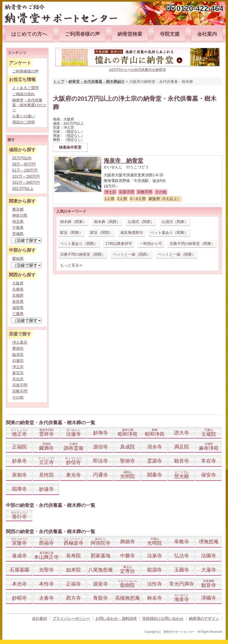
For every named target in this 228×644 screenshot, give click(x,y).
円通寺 (100, 475)
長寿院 (73, 556)
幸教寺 (182, 542)
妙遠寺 (46, 489)
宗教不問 (20, 391)
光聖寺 (46, 570)
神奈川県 (20, 215)
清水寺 (155, 447)
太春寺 (46, 598)
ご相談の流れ (24, 94)
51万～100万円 (25, 170)
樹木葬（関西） (107, 222)
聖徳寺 (128, 461)
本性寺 (46, 584)
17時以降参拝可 (119, 244)
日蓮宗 (18, 361)
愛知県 (18, 259)
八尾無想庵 (100, 570)
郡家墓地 (101, 556)
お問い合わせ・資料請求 (116, 619)
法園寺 (209, 556)
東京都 (18, 209)
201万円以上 (23, 189)
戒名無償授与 (132, 233)
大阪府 (18, 283)
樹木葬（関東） (73, 222)
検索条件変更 (70, 147)
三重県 (18, 314)
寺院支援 (170, 34)
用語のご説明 (24, 122)
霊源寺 (155, 461)
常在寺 (209, 461)
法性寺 (155, 584)
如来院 (73, 570)
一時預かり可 (151, 244)
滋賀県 (18, 308)
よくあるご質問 (25, 88)
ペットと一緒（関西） (132, 254)
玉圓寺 (182, 570)
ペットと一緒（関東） (177, 254)
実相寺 (19, 475)
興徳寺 (128, 542)
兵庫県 (18, 289)
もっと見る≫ (71, 265)
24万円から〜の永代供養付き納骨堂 (138, 70)
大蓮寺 (209, 570)
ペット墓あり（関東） (169, 233)
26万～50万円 (24, 164)
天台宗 (18, 379)
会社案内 (207, 34)
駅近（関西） (102, 233)
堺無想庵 (209, 542)
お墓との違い (24, 116)
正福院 (19, 447)
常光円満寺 (182, 584)
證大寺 (182, 433)
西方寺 (73, 598)
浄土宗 (18, 367)
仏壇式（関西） (141, 222)
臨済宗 (18, 355)
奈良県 (18, 302)
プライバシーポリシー (71, 619)
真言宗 (18, 373)
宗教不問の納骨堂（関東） (192, 244)
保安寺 (209, 475)
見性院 (46, 475)
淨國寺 (209, 598)
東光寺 (73, 475)
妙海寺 (100, 433)
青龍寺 (100, 598)
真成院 (128, 447)
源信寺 (100, 447)
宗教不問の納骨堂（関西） (83, 254)
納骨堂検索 (130, 34)
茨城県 (18, 234)
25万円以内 (22, 158)
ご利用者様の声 (82, 34)
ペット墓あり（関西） (79, 244)
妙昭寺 (19, 598)
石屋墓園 (20, 570)
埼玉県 (18, 222)
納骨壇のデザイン (204, 619)
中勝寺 (128, 556)
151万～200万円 (26, 183)
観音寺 (182, 461)
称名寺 (155, 598)
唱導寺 (19, 489)
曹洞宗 (18, 349)
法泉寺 (155, 556)
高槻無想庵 (128, 598)
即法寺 (100, 461)
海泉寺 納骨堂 (123, 160)
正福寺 (73, 584)
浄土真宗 (20, 342)
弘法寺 (182, 556)
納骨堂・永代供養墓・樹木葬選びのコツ (29, 105)
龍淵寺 (155, 570)
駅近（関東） (71, 233)
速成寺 (19, 556)
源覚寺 (100, 584)
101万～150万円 (26, 176)
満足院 (182, 447)
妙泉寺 (19, 461)
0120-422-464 (200, 8)
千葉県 (18, 228)
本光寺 (19, 584)
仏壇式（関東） (175, 222)
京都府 (18, 295)
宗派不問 (20, 385)
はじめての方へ (29, 34)
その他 (18, 397)
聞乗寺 (155, 475)
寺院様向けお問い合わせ (163, 619)
